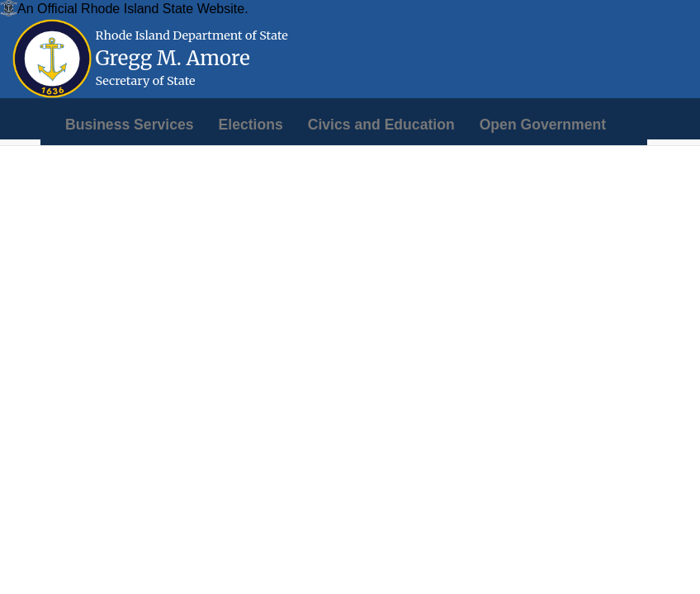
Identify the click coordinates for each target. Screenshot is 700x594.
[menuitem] (130, 125)
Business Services (130, 125)
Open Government (543, 125)
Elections (251, 125)
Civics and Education (381, 125)
